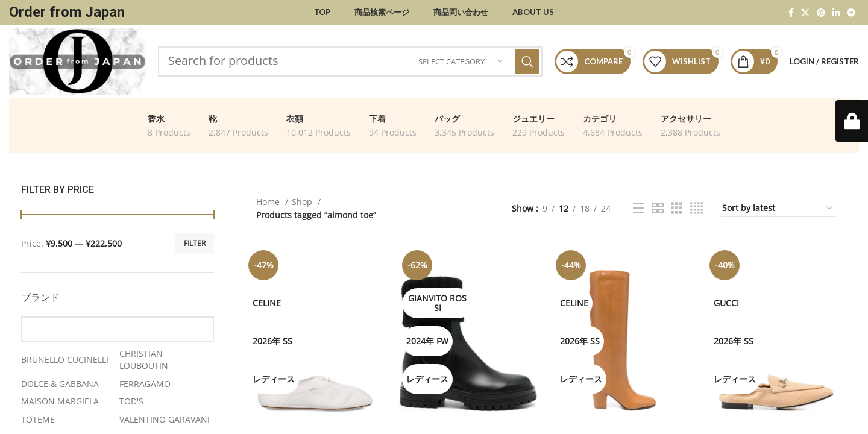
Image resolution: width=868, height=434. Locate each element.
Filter (195, 243)
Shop (303, 202)
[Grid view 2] (658, 208)
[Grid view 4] (697, 208)
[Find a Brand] (118, 329)
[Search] (350, 61)
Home (269, 202)
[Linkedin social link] (836, 13)
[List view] (639, 208)
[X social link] (805, 13)
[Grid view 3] (677, 208)
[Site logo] (77, 61)
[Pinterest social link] (821, 13)
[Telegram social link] (851, 13)
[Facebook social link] (791, 13)
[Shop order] (778, 209)
